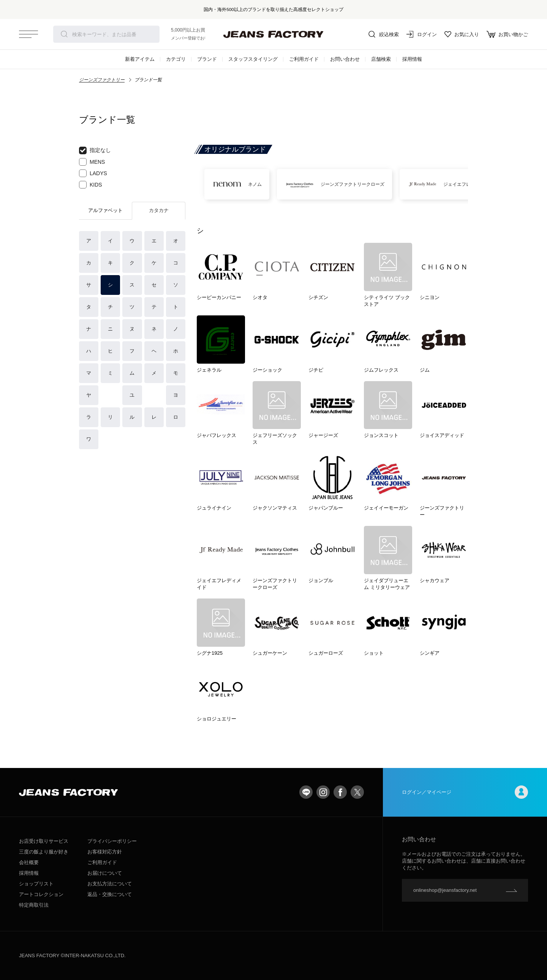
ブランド (207, 59)
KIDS (91, 185)
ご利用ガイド (304, 59)
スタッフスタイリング (253, 59)
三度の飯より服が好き (44, 852)
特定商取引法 (34, 905)
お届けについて (105, 873)
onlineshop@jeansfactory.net (445, 890)
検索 (64, 34)
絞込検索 (384, 34)
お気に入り (462, 34)
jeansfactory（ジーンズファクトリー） (273, 34)
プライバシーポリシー (112, 841)
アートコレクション (41, 894)
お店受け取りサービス (44, 841)
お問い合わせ (345, 59)
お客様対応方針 (105, 852)
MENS (92, 162)
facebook (340, 792)
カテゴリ (176, 59)
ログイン (422, 34)
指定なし (95, 150)
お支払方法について (110, 884)
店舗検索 (381, 59)
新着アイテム (140, 59)
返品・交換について (110, 894)
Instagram (323, 792)
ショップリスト (36, 884)
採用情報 (412, 59)
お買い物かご (507, 34)
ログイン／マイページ (465, 792)
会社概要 (29, 862)
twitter (357, 792)
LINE (306, 792)
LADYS (93, 173)
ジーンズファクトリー (102, 80)
